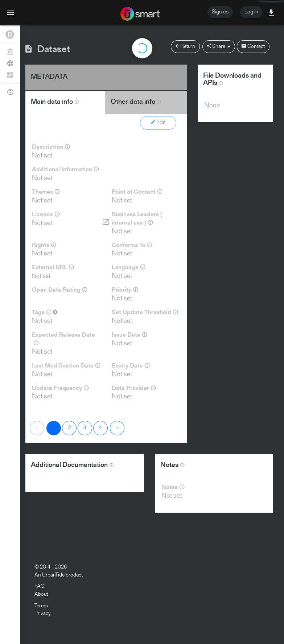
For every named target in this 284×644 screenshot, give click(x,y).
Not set (41, 276)
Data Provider (134, 388)
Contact (253, 46)
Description (51, 147)
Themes (46, 192)
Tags (45, 312)
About (41, 594)
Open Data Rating (59, 290)
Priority (125, 290)
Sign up (220, 12)
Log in (251, 12)
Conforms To (132, 245)
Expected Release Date (63, 339)
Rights (44, 245)
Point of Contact (137, 192)
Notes (173, 487)
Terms (41, 606)
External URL (53, 267)
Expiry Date (131, 366)
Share (219, 46)
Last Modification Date (66, 366)
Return (185, 46)
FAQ (40, 586)
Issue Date (129, 335)
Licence (46, 214)
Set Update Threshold (145, 312)
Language (128, 267)
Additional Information (65, 169)
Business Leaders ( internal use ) (137, 219)
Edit (158, 122)
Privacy (43, 614)
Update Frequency (60, 388)
